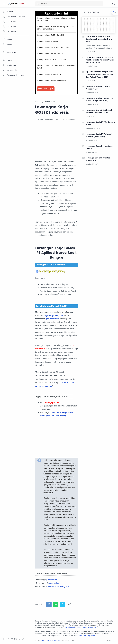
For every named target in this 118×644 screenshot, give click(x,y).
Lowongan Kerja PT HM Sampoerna (52, 80)
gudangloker (51, 580)
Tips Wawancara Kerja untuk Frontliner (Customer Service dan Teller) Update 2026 (100, 74)
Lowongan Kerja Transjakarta (49, 74)
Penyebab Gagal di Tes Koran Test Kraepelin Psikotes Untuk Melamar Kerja (100, 60)
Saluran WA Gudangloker (59, 586)
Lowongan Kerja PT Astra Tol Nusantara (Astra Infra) (56, 67)
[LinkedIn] (19, 639)
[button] (113, 4)
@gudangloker (52, 319)
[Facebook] (4, 639)
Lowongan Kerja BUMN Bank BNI (51, 35)
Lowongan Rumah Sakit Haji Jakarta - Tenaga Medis (99, 111)
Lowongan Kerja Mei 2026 (51, 640)
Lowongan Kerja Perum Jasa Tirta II (52, 53)
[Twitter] (12, 639)
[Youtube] (15, 639)
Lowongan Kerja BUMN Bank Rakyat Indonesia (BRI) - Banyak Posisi (56, 28)
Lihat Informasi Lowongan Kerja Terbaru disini (81, 627)
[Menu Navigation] (4, 4)
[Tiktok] (23, 639)
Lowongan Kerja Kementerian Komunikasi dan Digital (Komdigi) (56, 19)
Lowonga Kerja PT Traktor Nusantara (52, 60)
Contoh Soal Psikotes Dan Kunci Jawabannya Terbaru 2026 (99, 39)
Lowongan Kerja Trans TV (48, 41)
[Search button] (38, 4)
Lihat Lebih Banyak (46, 89)
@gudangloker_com (54, 315)
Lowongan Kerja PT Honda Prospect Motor (98, 88)
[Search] (69, 4)
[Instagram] (8, 639)
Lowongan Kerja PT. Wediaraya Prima (100, 123)
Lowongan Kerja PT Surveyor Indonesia (53, 47)
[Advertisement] (75, 143)
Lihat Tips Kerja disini (87, 636)
